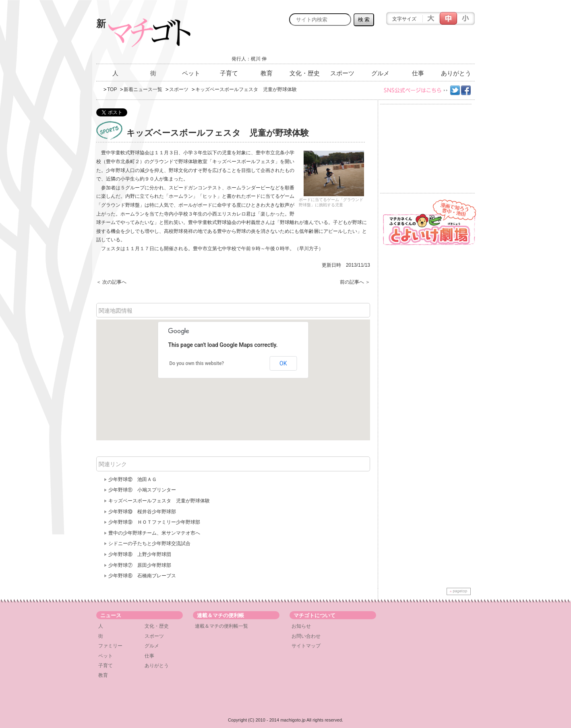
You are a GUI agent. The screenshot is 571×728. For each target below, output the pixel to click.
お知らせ (301, 626)
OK (283, 363)
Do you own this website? (197, 363)
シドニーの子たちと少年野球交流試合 (149, 543)
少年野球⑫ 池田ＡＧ (132, 479)
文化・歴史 (305, 73)
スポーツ (342, 73)
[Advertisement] (381, 47)
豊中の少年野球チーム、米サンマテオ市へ (154, 533)
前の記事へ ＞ (355, 282)
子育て (229, 73)
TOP (112, 89)
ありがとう (456, 73)
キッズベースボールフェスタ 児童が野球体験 (159, 501)
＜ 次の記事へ (111, 282)
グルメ (380, 73)
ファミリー (110, 646)
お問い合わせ (306, 636)
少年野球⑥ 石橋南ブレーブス (142, 576)
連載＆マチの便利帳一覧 (221, 626)
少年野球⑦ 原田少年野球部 (140, 565)
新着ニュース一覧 (143, 89)
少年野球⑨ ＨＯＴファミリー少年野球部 (154, 522)
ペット (191, 73)
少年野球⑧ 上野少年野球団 (140, 554)
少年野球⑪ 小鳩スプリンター (142, 490)
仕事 (418, 73)
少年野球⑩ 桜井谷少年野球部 (142, 512)
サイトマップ (306, 646)
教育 (267, 73)
